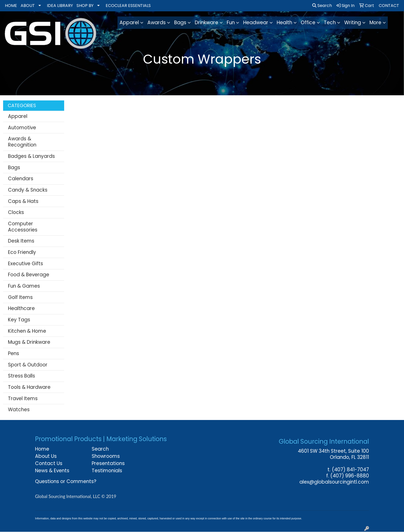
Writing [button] (353, 23)
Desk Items (21, 241)
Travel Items (23, 398)
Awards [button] (157, 23)
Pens (14, 353)
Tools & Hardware (29, 387)
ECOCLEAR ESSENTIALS (128, 6)
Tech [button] (330, 23)
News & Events (52, 471)
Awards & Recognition (22, 142)
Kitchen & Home (27, 331)
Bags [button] (180, 23)
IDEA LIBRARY (60, 6)
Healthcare (21, 308)
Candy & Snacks (28, 190)
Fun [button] (231, 23)
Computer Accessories (23, 227)
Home (42, 449)
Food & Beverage (29, 275)
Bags (14, 168)
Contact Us (49, 463)
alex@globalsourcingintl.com (334, 482)
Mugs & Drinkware (29, 342)
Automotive (22, 128)
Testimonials (107, 471)
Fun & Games (24, 286)
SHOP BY (85, 6)
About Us (46, 456)
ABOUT (28, 6)
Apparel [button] (129, 23)
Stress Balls (22, 376)
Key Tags (19, 320)
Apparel (18, 116)
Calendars (21, 179)
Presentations (108, 463)
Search (322, 6)
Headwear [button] (256, 23)
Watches (19, 410)
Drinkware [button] (207, 23)
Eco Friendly (22, 252)
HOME (11, 6)
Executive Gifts (26, 264)
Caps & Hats (23, 201)
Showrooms (106, 456)
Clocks (16, 212)
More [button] (375, 23)
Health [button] (284, 23)
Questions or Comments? (66, 481)
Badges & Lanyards (31, 156)
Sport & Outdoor (28, 365)
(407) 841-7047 (350, 470)
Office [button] (308, 23)
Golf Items (20, 297)
